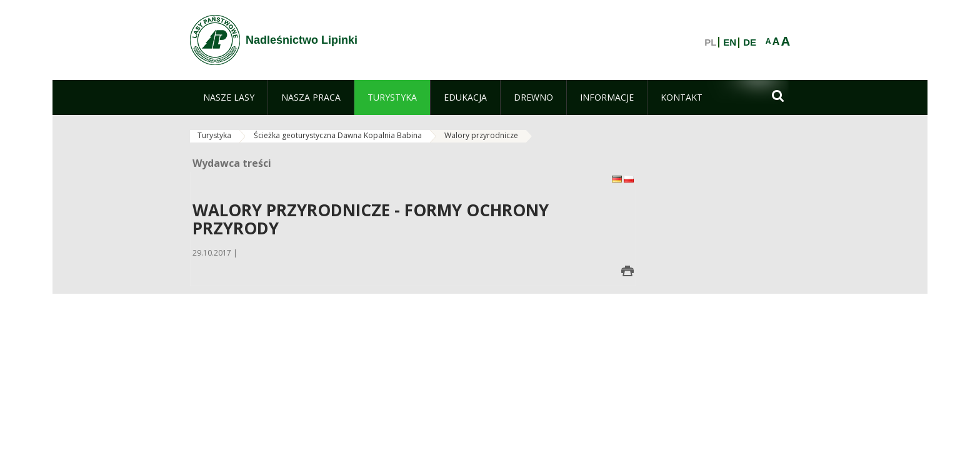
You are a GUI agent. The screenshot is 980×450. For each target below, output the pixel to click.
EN (730, 42)
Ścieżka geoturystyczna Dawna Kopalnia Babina (338, 135)
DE (750, 42)
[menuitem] (229, 97)
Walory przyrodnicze (481, 135)
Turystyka (214, 135)
